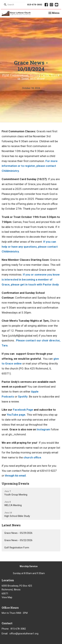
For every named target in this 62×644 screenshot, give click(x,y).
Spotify (23, 397)
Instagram (43, 429)
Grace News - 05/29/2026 (18, 533)
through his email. (16, 476)
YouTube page (16, 415)
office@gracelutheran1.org (24, 634)
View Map (7, 597)
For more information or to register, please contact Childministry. (30, 166)
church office (32, 457)
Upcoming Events (15, 483)
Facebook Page (23, 410)
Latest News (11, 525)
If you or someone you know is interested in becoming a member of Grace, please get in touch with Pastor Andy (31, 280)
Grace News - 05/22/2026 (18, 540)
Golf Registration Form (17, 548)
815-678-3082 (35, 4)
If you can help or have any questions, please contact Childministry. (30, 247)
